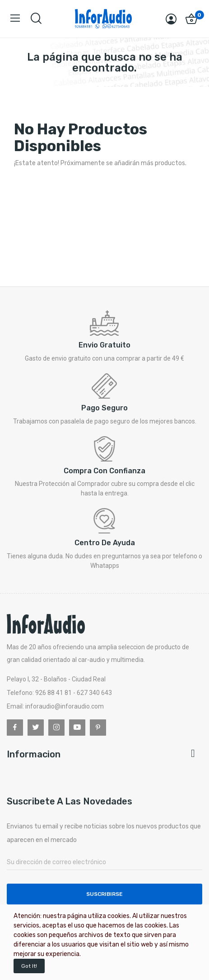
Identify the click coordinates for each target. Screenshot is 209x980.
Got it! (29, 966)
